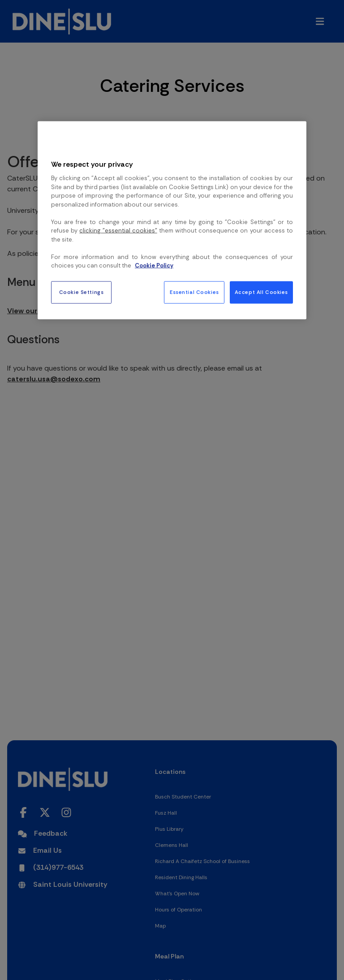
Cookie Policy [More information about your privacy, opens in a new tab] (154, 266)
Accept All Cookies (261, 292)
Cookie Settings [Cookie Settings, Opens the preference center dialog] (82, 292)
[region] (172, 220)
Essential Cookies (194, 292)
